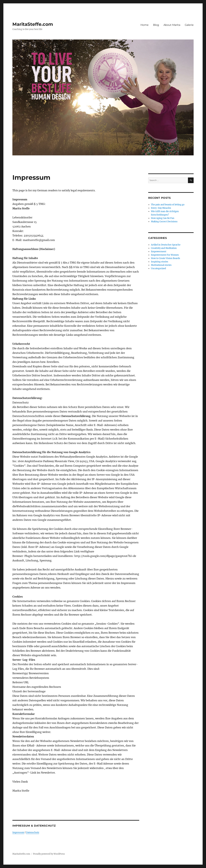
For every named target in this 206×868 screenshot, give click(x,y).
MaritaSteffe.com (33, 24)
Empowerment (159, 252)
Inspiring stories (160, 262)
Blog (156, 25)
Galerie (189, 25)
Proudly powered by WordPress (49, 854)
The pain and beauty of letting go (168, 205)
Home (145, 25)
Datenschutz (33, 832)
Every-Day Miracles (161, 208)
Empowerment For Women (165, 255)
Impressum (18, 832)
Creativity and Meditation (164, 248)
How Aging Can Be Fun (163, 218)
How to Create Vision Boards (166, 258)
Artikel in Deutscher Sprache (166, 245)
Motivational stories (161, 265)
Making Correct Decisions (164, 222)
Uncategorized (158, 268)
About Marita (172, 25)
